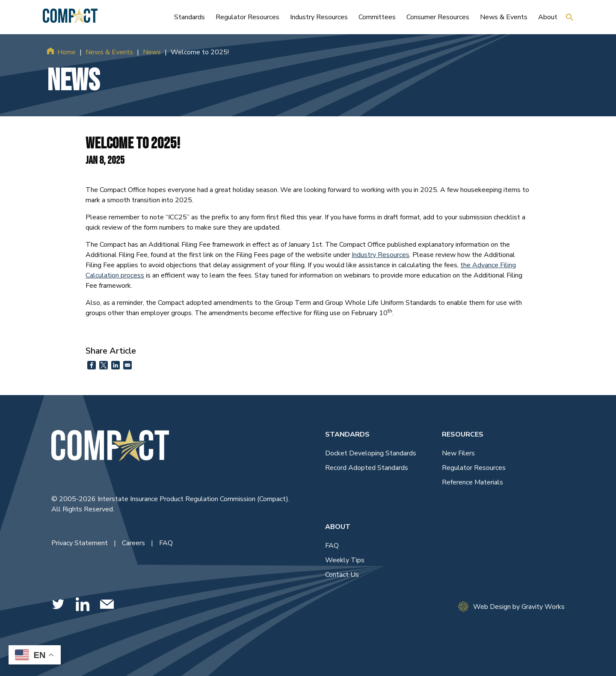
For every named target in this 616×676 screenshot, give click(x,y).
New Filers (458, 453)
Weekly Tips (345, 560)
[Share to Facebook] (92, 365)
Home (67, 52)
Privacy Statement (80, 543)
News (152, 52)
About (338, 527)
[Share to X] (104, 365)
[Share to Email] (127, 365)
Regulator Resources (474, 468)
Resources (463, 434)
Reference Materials (472, 482)
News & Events (109, 52)
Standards (347, 434)
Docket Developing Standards (371, 453)
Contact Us (342, 575)
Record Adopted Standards (367, 468)
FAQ (166, 543)
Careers (134, 543)
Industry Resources (381, 255)
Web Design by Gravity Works (511, 607)
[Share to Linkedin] (115, 365)
